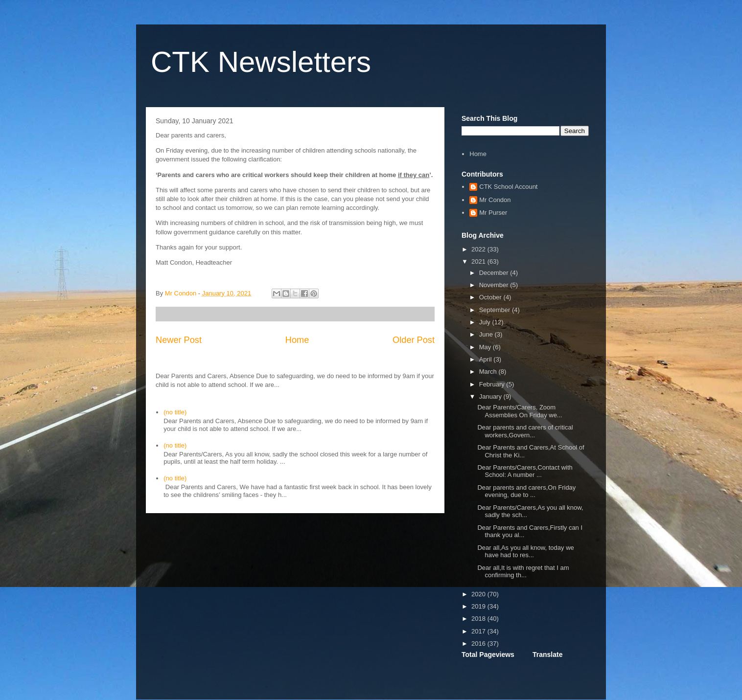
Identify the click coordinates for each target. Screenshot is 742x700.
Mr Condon (495, 200)
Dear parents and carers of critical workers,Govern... (525, 431)
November (495, 285)
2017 (479, 631)
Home (297, 340)
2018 (479, 619)
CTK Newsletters (261, 62)
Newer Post (179, 340)
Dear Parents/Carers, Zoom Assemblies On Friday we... (520, 411)
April (487, 359)
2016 (479, 644)
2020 (479, 594)
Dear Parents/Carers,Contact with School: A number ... (525, 471)
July (486, 322)
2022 (479, 249)
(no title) (175, 412)
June (487, 334)
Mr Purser (493, 213)
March (489, 372)
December (495, 273)
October (491, 297)
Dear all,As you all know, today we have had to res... (525, 552)
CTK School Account (508, 187)
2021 (479, 261)
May (486, 347)
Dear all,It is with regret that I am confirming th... (523, 572)
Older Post (414, 340)
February (493, 384)
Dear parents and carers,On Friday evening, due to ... (526, 491)
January (491, 396)
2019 (479, 606)
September (496, 310)
